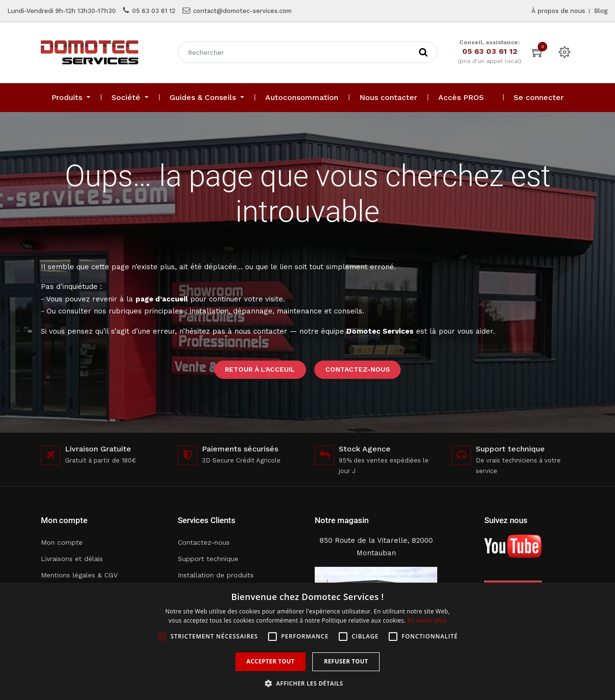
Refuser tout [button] (346, 661)
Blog (601, 11)
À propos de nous (558, 11)
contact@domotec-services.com (242, 11)
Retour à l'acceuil (260, 369)
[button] (307, 683)
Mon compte (62, 542)
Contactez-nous (358, 369)
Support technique (208, 559)
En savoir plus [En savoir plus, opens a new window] (427, 620)
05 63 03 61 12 (154, 11)
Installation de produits (216, 575)
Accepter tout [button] (271, 661)
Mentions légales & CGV (79, 575)
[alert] (307, 641)
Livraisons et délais (72, 559)
